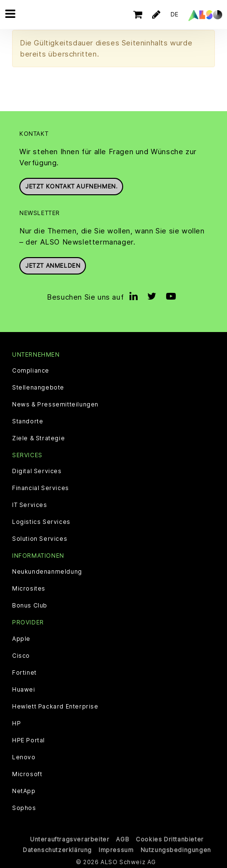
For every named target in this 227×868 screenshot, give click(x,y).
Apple (21, 638)
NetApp (24, 790)
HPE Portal (28, 739)
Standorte (28, 420)
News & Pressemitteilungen (55, 404)
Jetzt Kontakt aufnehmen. (71, 185)
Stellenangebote (38, 387)
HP (16, 723)
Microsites (29, 588)
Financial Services (41, 487)
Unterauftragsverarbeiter (70, 838)
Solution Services (40, 538)
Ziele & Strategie (38, 437)
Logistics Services (41, 521)
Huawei (24, 689)
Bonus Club (30, 605)
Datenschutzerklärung (57, 849)
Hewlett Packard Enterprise (55, 706)
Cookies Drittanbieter (170, 838)
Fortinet (24, 672)
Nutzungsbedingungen (176, 849)
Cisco (21, 655)
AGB (122, 838)
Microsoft (27, 773)
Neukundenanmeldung (47, 571)
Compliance (31, 370)
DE (175, 14)
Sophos (24, 807)
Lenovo (24, 756)
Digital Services (37, 470)
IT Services (30, 504)
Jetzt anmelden (53, 265)
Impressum (116, 849)
